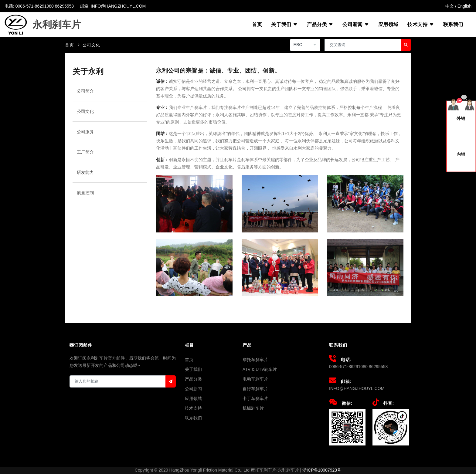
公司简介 (85, 91)
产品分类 (320, 24)
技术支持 (421, 24)
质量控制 (85, 193)
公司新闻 (356, 24)
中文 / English (458, 6)
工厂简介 (85, 152)
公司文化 (91, 45)
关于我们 (284, 24)
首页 (257, 24)
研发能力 (85, 172)
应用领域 (388, 24)
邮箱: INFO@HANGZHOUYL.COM (113, 6)
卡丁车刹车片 (255, 398)
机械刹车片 (253, 408)
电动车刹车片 (255, 379)
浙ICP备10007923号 (322, 470)
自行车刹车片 (255, 389)
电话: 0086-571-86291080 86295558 (39, 6)
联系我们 (453, 24)
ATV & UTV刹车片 (260, 369)
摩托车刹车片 (255, 360)
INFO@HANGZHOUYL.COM (357, 388)
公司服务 (85, 132)
